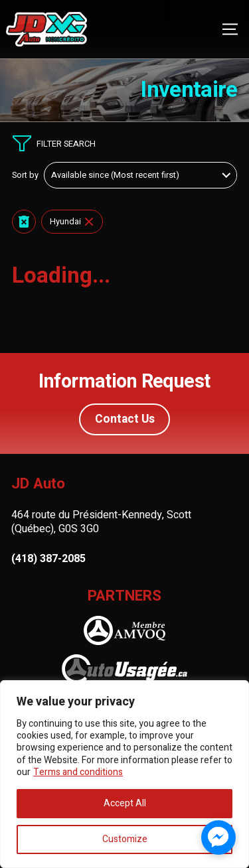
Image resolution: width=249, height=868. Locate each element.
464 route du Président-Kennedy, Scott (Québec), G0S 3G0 (101, 522)
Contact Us (125, 419)
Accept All (125, 803)
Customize (125, 839)
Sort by (25, 175)
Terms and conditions (78, 772)
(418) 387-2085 (48, 559)
